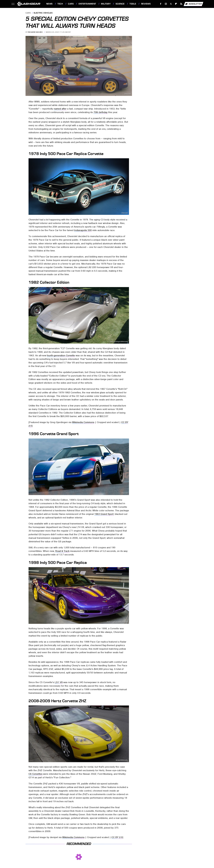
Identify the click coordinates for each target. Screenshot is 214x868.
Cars (71, 4)
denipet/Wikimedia (122, 760)
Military (106, 4)
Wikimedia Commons (83, 422)
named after (60, 109)
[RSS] (181, 4)
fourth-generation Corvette (61, 355)
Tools (133, 4)
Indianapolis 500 (83, 230)
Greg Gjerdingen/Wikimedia (119, 342)
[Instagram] (166, 4)
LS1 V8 (59, 682)
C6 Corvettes (35, 774)
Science (120, 4)
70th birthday (101, 112)
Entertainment (87, 4)
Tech (60, 4)
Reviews (146, 4)
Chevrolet (128, 94)
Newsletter (193, 4)
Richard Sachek (35, 32)
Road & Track (62, 551)
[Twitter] (171, 4)
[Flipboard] (176, 4)
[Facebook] (161, 4)
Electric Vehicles (43, 13)
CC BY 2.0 (117, 837)
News (49, 4)
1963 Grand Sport (104, 514)
